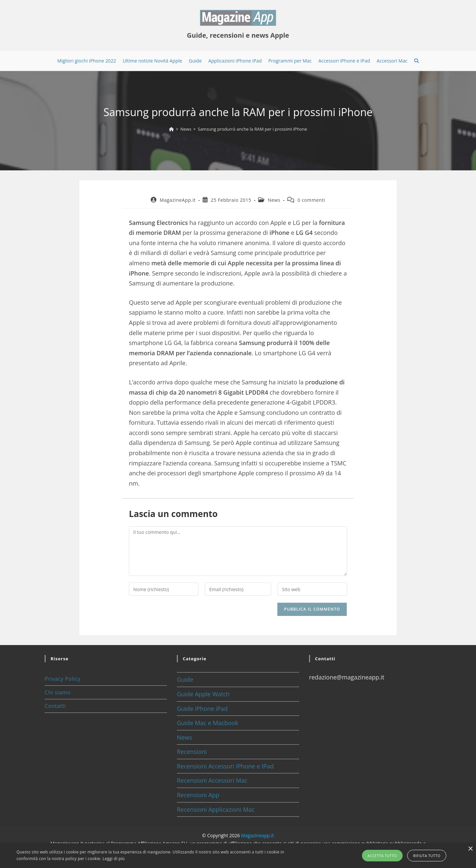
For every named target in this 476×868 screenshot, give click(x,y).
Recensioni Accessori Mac (212, 780)
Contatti (55, 706)
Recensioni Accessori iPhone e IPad (225, 766)
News (274, 200)
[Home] (171, 129)
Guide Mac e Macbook (208, 723)
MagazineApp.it (178, 200)
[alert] (238, 856)
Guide (185, 679)
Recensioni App (198, 795)
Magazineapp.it (257, 835)
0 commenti (311, 200)
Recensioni (192, 752)
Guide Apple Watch (203, 694)
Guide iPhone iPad (202, 709)
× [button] (470, 849)
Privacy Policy (62, 679)
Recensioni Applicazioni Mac (216, 809)
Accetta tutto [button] (382, 856)
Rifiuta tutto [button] (427, 856)
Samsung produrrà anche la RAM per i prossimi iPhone (252, 129)
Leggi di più (114, 859)
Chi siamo (58, 692)
